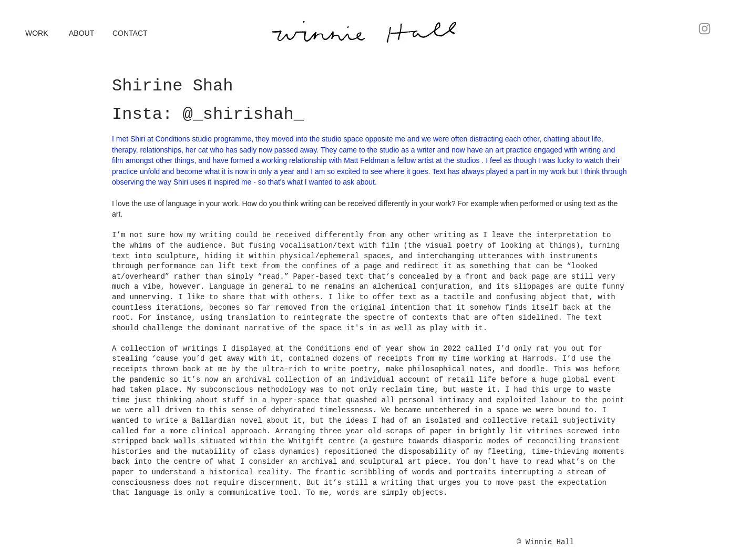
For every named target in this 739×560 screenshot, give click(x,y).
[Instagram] (705, 29)
